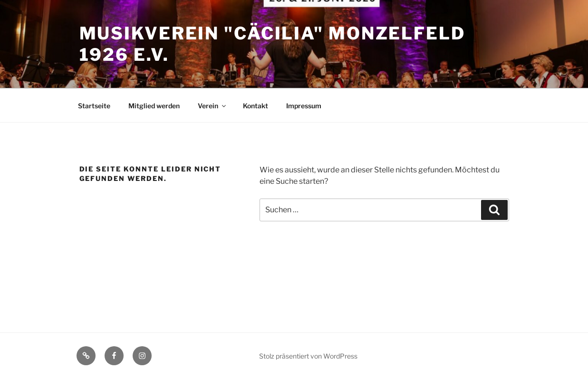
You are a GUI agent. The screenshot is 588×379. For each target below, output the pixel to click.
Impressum (304, 106)
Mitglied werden (154, 106)
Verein (212, 106)
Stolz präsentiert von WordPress (308, 356)
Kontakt (255, 106)
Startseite (94, 106)
